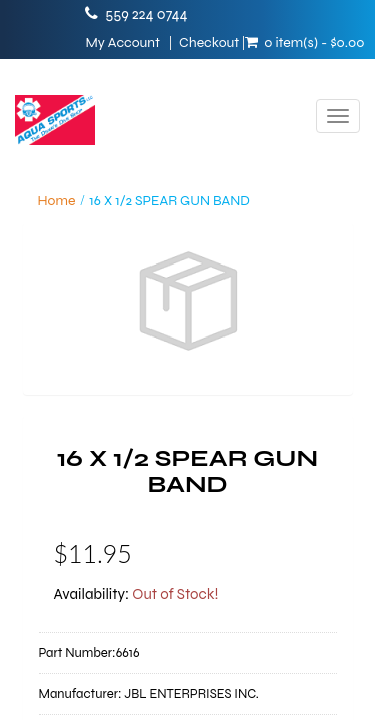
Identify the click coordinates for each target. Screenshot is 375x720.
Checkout (209, 43)
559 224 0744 (146, 14)
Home (57, 200)
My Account (122, 43)
